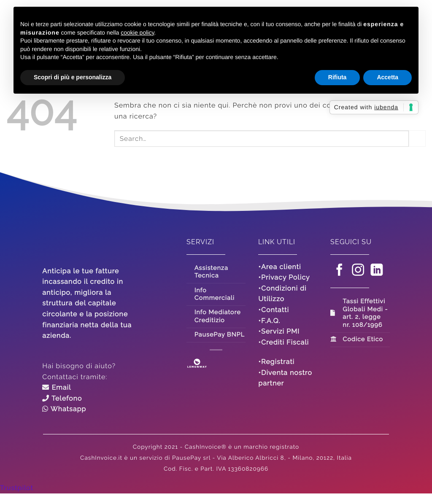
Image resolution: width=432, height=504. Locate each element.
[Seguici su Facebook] (340, 271)
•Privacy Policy (284, 277)
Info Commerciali (215, 294)
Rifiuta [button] (337, 77)
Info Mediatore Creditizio (218, 316)
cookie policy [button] (137, 32)
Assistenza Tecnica (211, 272)
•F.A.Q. (269, 321)
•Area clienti (279, 267)
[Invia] (417, 139)
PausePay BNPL (220, 335)
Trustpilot (17, 488)
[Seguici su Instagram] (358, 271)
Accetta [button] (387, 77)
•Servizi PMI (279, 331)
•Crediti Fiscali (283, 342)
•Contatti (274, 310)
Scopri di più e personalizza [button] (73, 77)
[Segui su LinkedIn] (377, 271)
